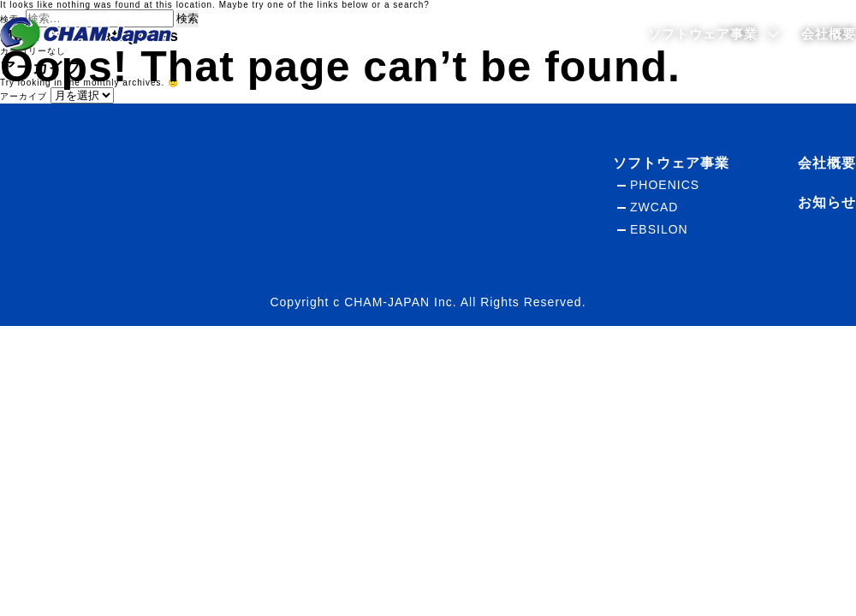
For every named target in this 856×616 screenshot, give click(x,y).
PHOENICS (665, 185)
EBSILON (659, 229)
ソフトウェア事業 (671, 163)
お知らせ (827, 202)
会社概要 (827, 163)
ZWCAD (654, 207)
